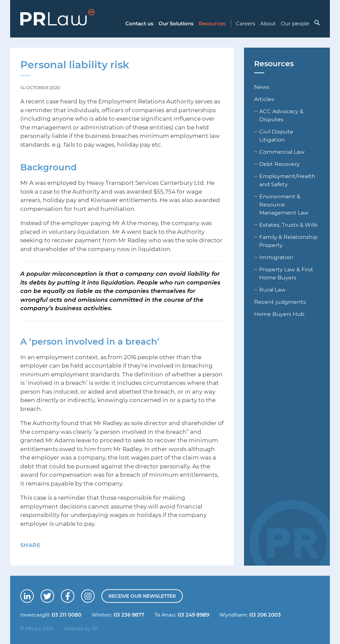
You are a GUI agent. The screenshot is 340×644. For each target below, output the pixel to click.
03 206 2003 (265, 615)
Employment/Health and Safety (287, 180)
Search (317, 23)
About (268, 23)
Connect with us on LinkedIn (33, 594)
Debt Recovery (280, 164)
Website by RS (81, 628)
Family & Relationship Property (288, 241)
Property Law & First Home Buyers (286, 273)
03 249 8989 (193, 615)
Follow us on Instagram (94, 594)
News (262, 87)
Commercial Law (282, 152)
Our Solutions (176, 23)
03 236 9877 (129, 615)
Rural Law (272, 290)
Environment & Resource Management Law (284, 204)
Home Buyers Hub (279, 314)
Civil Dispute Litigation (276, 135)
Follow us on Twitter (54, 594)
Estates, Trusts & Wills (288, 225)
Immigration (276, 257)
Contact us (139, 23)
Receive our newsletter (142, 596)
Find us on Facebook (74, 594)
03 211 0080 (67, 615)
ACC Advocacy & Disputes (281, 115)
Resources (212, 23)
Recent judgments (280, 302)
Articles (264, 99)
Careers (246, 23)
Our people (295, 23)
